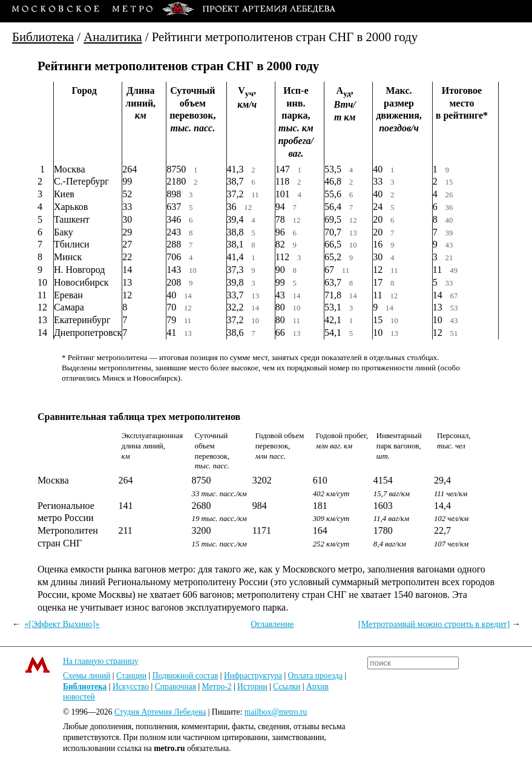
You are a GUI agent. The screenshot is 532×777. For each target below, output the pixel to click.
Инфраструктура (253, 676)
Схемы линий (87, 676)
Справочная (176, 687)
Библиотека (43, 37)
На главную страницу (101, 661)
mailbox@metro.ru (276, 712)
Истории (252, 687)
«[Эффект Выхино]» (62, 624)
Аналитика (113, 37)
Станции (131, 676)
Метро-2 (217, 687)
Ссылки (287, 687)
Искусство (131, 687)
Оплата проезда (315, 676)
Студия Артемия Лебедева (160, 712)
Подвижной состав (186, 676)
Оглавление (272, 624)
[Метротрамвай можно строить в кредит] (434, 624)
